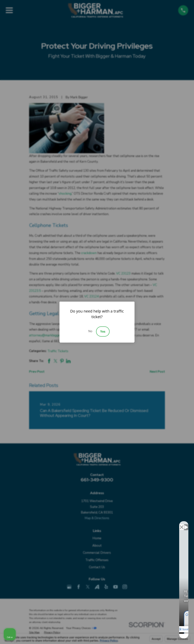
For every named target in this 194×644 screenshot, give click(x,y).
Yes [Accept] (103, 331)
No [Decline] (90, 331)
